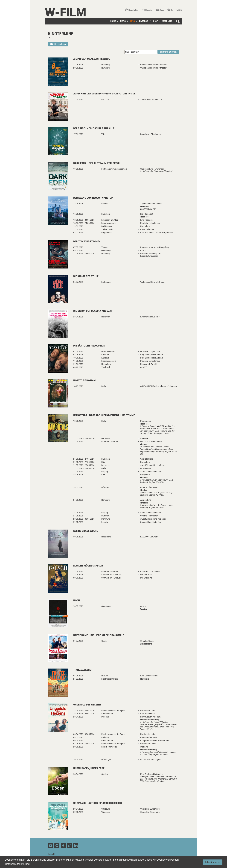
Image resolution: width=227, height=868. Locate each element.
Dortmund (106, 465)
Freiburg (105, 737)
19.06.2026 (78, 226)
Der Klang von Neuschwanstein (93, 198)
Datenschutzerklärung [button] (17, 864)
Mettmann (106, 282)
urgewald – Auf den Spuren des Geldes (97, 803)
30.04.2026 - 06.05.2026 (84, 734)
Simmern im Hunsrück (111, 575)
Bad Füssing (107, 226)
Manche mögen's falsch (88, 566)
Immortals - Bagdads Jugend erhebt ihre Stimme (104, 415)
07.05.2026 (78, 247)
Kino (132, 21)
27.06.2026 (78, 229)
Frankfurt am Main (110, 442)
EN (170, 10)
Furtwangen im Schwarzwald (114, 169)
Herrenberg (106, 364)
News (123, 21)
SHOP (155, 21)
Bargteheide (107, 233)
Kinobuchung (58, 44)
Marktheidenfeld (109, 223)
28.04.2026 (78, 317)
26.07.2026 (78, 282)
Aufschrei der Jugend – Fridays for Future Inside (104, 94)
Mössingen (106, 759)
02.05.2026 (78, 812)
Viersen (105, 247)
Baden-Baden (107, 740)
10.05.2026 (78, 358)
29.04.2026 (78, 809)
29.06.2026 (78, 364)
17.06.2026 (78, 99)
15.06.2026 (78, 214)
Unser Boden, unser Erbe (89, 768)
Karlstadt (105, 355)
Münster (105, 487)
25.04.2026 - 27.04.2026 (84, 714)
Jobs (160, 10)
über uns (167, 21)
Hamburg (105, 438)
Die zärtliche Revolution (89, 346)
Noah (77, 600)
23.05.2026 (78, 487)
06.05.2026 (78, 740)
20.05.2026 (78, 68)
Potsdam (105, 717)
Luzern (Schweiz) (109, 747)
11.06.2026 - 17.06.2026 (84, 254)
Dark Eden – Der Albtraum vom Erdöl (97, 163)
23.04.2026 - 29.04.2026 (84, 710)
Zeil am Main (107, 229)
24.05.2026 (78, 500)
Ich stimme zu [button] (213, 862)
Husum (105, 676)
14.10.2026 (78, 386)
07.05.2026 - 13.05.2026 (84, 744)
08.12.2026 (78, 367)
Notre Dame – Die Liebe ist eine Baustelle (99, 635)
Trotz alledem (82, 670)
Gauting (105, 774)
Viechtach (106, 367)
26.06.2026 (78, 759)
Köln (103, 462)
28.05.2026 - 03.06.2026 (84, 519)
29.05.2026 (78, 522)
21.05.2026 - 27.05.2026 (84, 438)
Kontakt (147, 10)
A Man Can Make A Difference (92, 59)
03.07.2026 (78, 233)
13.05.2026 (78, 421)
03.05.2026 (78, 737)
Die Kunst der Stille (86, 276)
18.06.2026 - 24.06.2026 (84, 220)
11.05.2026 (78, 65)
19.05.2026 (78, 169)
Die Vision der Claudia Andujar (93, 311)
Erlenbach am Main (110, 220)
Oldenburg (106, 250)
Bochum (105, 99)
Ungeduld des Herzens (87, 705)
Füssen (105, 204)
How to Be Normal (85, 380)
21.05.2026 (78, 442)
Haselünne (106, 537)
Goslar (104, 641)
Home (113, 21)
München (106, 214)
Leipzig (105, 472)
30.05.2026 (78, 537)
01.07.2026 (78, 641)
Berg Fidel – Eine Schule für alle (94, 128)
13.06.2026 (78, 204)
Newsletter (132, 10)
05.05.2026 (78, 676)
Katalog (144, 21)
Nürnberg (105, 65)
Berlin (104, 386)
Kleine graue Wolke (86, 531)
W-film (66, 12)
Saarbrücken (107, 714)
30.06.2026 (78, 578)
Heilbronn (106, 317)
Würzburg (106, 809)
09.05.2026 (78, 250)
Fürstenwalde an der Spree (113, 710)
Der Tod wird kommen (87, 241)
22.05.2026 (78, 475)
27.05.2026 (78, 516)
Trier (103, 134)
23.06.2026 (78, 571)
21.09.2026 (78, 679)
